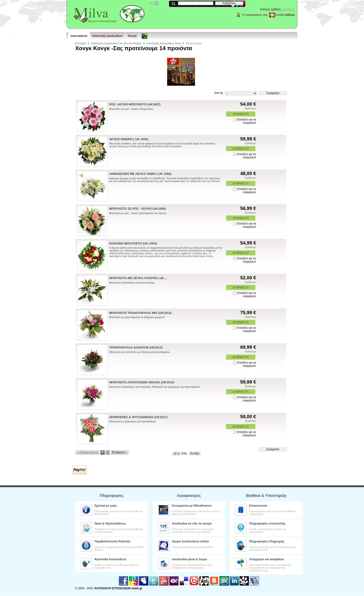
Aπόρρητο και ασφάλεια (266, 559)
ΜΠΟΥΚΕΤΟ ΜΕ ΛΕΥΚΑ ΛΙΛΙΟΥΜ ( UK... (138, 278)
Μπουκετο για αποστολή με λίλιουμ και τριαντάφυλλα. (140, 352)
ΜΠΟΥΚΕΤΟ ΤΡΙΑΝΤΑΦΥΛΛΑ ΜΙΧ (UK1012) (140, 313)
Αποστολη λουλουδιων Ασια (164, 43)
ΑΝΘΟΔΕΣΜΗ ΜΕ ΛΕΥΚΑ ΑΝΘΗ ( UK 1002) (140, 174)
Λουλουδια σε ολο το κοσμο (192, 523)
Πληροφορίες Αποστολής (267, 523)
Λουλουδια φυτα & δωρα (189, 559)
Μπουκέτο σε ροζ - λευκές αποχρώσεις (131, 109)
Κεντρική (81, 43)
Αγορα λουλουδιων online (190, 541)
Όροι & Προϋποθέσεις (110, 523)
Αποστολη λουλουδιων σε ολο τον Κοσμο (116, 43)
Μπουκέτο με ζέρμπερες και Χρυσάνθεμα (132, 421)
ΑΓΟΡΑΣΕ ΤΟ (241, 114)
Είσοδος (289, 9)
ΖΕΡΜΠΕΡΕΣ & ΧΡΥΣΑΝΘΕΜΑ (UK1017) (138, 417)
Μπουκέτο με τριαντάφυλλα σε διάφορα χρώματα (137, 317)
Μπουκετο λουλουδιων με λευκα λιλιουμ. (132, 283)
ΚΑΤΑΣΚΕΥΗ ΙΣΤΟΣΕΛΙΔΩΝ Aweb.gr (118, 588)
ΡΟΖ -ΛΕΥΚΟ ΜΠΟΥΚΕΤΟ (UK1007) (135, 104)
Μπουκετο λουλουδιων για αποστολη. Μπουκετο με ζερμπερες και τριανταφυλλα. (155, 387)
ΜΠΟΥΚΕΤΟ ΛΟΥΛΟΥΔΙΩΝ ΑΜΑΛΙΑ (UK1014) (142, 382)
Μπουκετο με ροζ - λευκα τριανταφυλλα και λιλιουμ (138, 213)
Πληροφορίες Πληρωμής (267, 541)
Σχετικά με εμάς (106, 506)
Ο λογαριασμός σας (255, 15)
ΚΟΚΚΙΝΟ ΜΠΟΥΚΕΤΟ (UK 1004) (133, 243)
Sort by (219, 93)
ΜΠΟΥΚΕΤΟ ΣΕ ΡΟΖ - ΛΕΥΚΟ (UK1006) (137, 209)
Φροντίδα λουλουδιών (110, 559)
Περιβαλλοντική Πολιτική (112, 541)
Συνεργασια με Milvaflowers (192, 506)
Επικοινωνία (258, 506)
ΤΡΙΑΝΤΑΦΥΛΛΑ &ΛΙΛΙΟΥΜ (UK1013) (136, 347)
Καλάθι (280, 15)
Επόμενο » (119, 452)
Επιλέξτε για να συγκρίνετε (247, 121)
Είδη (184, 453)
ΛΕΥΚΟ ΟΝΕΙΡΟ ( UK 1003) (129, 139)
